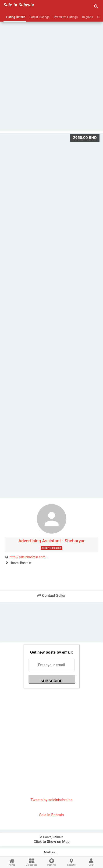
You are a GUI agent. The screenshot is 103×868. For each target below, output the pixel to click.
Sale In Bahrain (52, 815)
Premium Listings (65, 17)
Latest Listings (39, 17)
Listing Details (15, 17)
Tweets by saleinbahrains (51, 800)
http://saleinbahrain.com (27, 557)
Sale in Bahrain (19, 5)
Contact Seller (51, 596)
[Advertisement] (51, 66)
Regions (87, 17)
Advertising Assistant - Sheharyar (51, 541)
